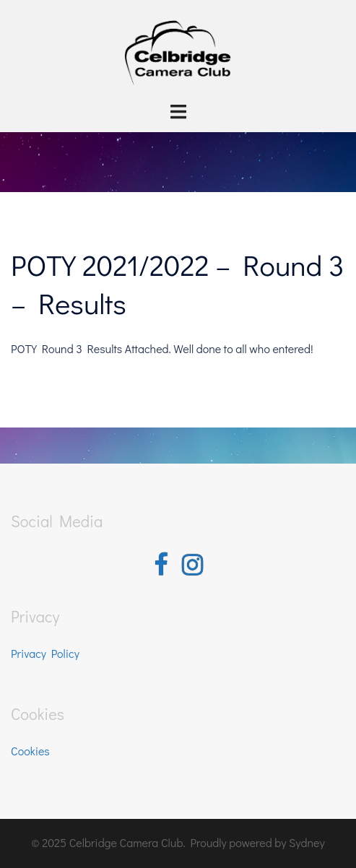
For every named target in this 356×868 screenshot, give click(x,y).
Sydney (307, 842)
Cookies (30, 751)
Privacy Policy (45, 653)
